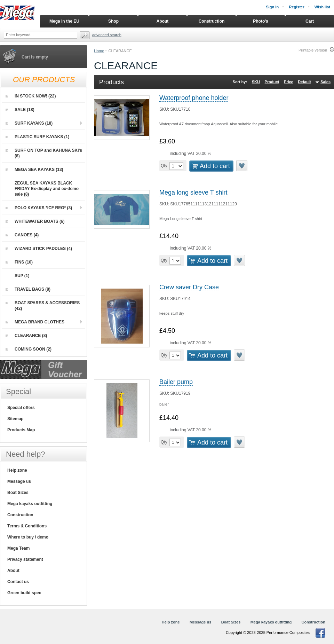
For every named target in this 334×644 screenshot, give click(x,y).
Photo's (261, 21)
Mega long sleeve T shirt (193, 193)
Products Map (21, 430)
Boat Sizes (18, 493)
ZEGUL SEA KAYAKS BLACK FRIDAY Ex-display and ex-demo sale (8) (42, 189)
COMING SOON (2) (29, 349)
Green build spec (24, 593)
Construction (20, 515)
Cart (310, 21)
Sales (325, 82)
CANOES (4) (22, 235)
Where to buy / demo (28, 537)
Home (99, 51)
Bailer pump (176, 382)
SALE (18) (20, 110)
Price (289, 82)
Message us (19, 481)
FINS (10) (19, 262)
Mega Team (18, 548)
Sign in (272, 7)
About (13, 571)
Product (272, 82)
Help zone (17, 470)
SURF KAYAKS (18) (29, 123)
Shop (113, 21)
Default (304, 82)
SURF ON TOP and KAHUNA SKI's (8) (44, 153)
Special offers (21, 408)
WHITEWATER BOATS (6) (35, 221)
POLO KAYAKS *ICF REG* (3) (39, 208)
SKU (256, 82)
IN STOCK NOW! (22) (31, 96)
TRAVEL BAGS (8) (28, 289)
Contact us (18, 582)
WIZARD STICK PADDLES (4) (39, 249)
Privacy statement (25, 559)
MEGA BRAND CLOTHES (35, 322)
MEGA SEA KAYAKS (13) (34, 170)
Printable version (313, 50)
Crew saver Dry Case (189, 287)
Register (296, 7)
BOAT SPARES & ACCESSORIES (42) (43, 306)
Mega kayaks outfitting (30, 504)
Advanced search (107, 35)
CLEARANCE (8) (26, 336)
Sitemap (15, 419)
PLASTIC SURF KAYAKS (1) (37, 137)
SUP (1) (17, 276)
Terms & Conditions (27, 526)
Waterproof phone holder (194, 98)
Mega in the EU (64, 21)
